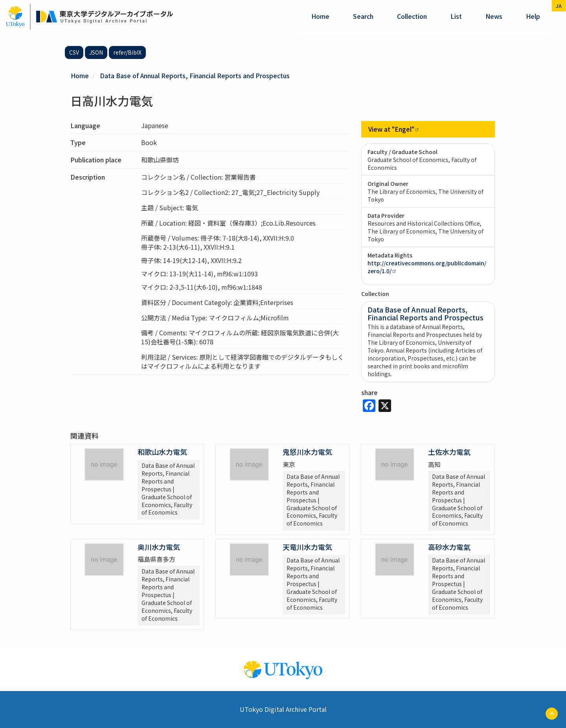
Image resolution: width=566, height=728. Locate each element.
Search (363, 16)
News (494, 16)
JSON (96, 52)
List (456, 16)
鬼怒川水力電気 (307, 452)
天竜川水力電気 (307, 546)
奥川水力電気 (159, 546)
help (533, 16)
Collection (412, 16)
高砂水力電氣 (449, 546)
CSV (74, 52)
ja (559, 6)
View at (394, 129)
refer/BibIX (127, 52)
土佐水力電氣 (449, 452)
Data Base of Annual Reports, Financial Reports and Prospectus (195, 75)
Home (320, 16)
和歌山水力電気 (162, 452)
